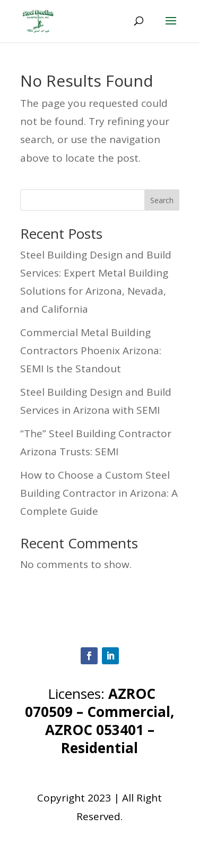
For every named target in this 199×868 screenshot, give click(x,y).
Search (162, 200)
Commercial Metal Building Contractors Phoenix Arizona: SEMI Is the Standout (91, 350)
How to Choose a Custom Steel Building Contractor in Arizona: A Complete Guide (99, 493)
